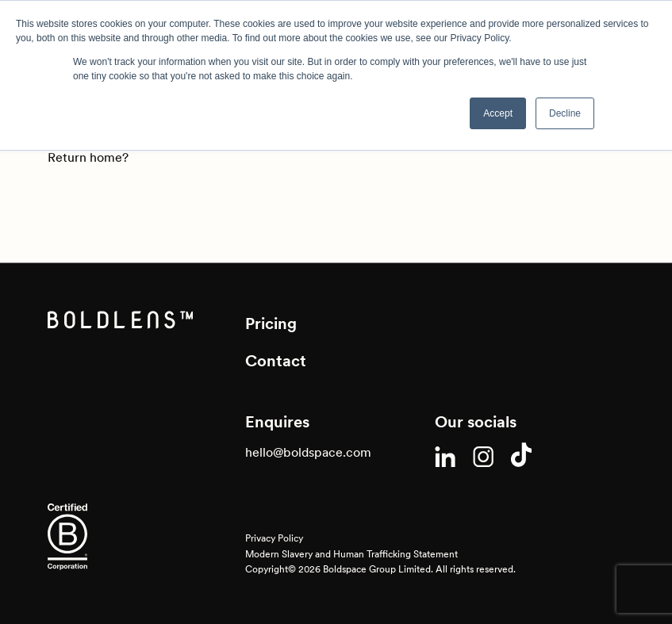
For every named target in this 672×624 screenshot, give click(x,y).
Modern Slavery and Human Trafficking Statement (351, 554)
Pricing (271, 323)
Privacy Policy (274, 538)
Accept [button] (498, 113)
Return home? (88, 157)
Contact (276, 361)
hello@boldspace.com (308, 452)
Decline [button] (565, 113)
